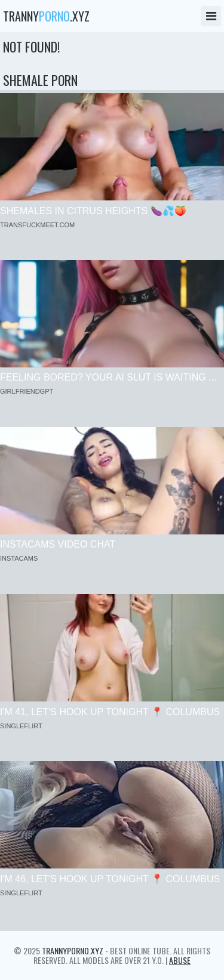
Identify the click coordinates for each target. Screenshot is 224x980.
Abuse (180, 960)
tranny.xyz (46, 16)
